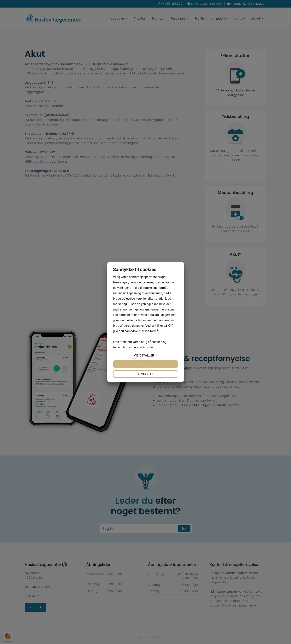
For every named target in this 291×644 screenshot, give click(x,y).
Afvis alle (145, 374)
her (151, 347)
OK (145, 364)
